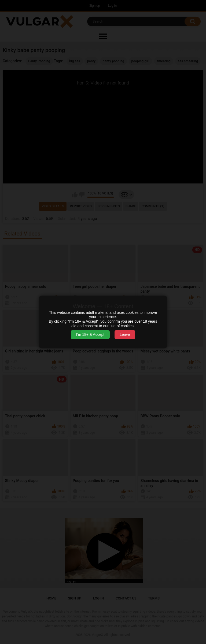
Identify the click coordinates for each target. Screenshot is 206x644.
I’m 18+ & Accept (90, 334)
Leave (125, 334)
